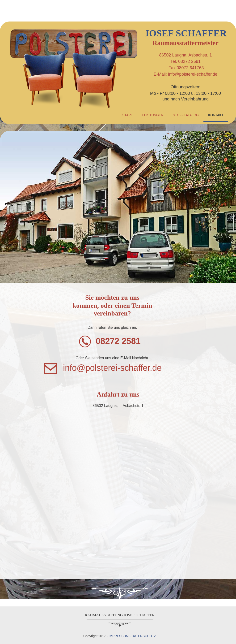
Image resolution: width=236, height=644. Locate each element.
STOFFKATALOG (186, 115)
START (128, 115)
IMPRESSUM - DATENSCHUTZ (132, 636)
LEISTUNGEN (153, 115)
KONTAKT (216, 115)
